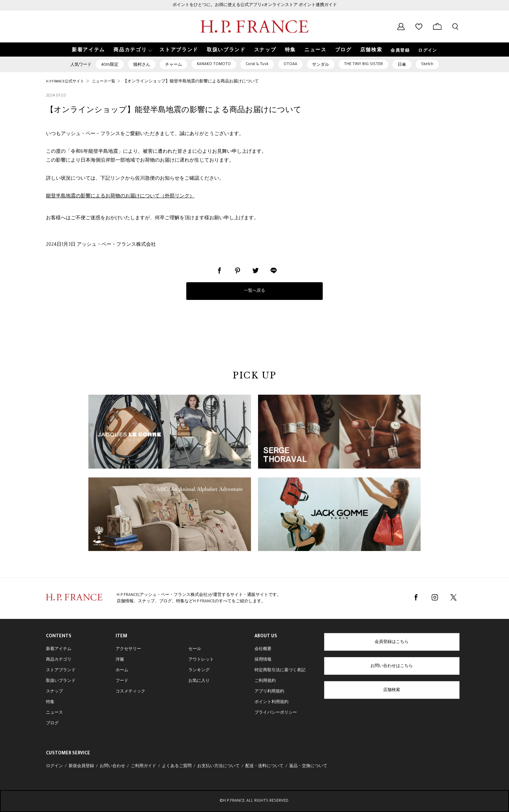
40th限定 (110, 65)
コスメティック (130, 692)
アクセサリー (128, 649)
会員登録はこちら (392, 642)
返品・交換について (308, 766)
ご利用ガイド (144, 766)
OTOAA (290, 64)
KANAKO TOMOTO (214, 64)
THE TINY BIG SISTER (363, 64)
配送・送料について (264, 766)
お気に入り (199, 681)
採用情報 (263, 660)
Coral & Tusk (257, 64)
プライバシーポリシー (276, 713)
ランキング (199, 671)
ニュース (54, 713)
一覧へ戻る (255, 291)
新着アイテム (59, 649)
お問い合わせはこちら (392, 666)
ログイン (428, 51)
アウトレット (201, 660)
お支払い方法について (218, 766)
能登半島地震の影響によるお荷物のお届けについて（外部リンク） (120, 197)
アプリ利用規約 (269, 692)
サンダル (321, 65)
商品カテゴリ (59, 660)
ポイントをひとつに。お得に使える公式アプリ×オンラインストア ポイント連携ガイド (255, 5)
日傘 (402, 65)
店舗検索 (392, 690)
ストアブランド (61, 671)
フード (122, 681)
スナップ (54, 692)
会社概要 (263, 649)
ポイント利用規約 (271, 702)
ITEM (121, 637)
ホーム (122, 671)
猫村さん (142, 65)
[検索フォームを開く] (455, 27)
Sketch (427, 64)
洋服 (120, 660)
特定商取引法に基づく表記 (280, 671)
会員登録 (400, 51)
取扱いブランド (61, 681)
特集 (50, 702)
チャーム (174, 65)
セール (195, 649)
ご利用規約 (265, 681)
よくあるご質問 (177, 766)
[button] (132, 50)
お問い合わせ (112, 766)
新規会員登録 (81, 766)
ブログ (52, 724)
